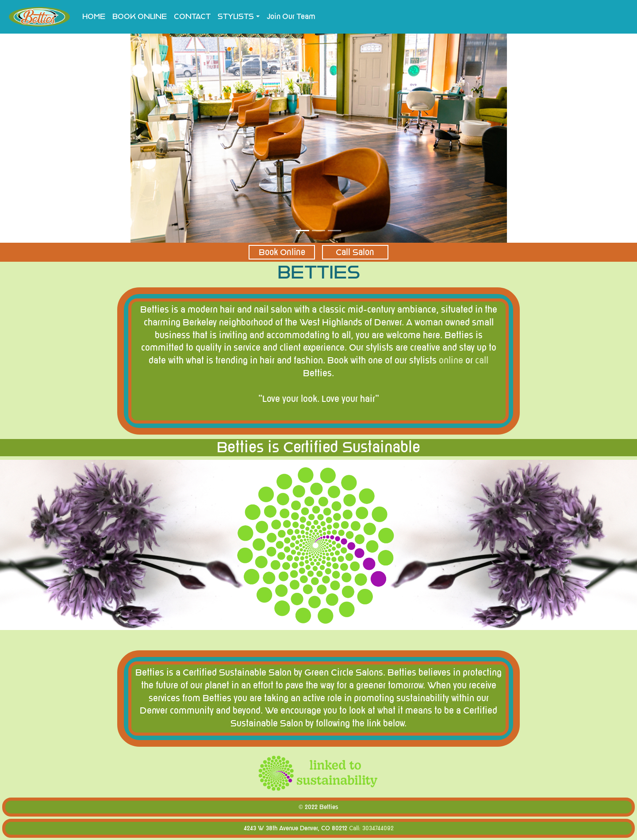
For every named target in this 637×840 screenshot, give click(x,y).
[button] (48, 137)
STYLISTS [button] (236, 17)
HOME (94, 17)
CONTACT (192, 17)
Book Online (282, 252)
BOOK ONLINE (141, 16)
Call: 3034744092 (371, 828)
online (451, 361)
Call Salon (355, 252)
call (482, 361)
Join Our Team (291, 17)
